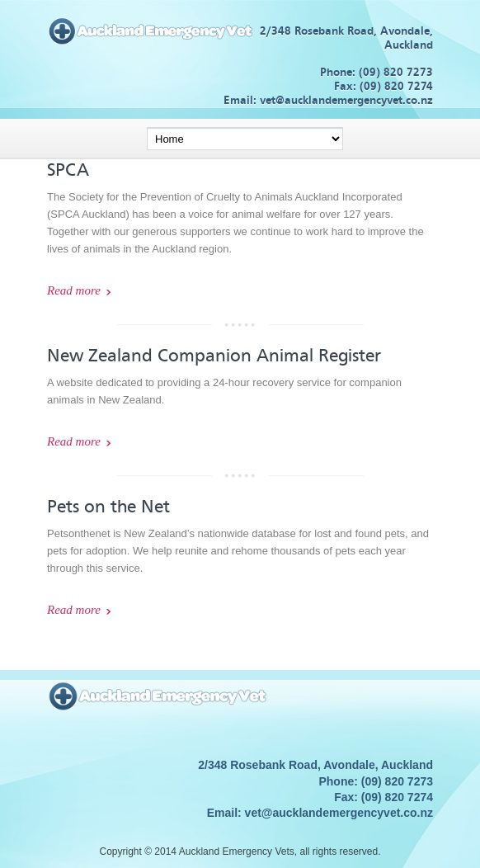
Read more (74, 290)
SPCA (68, 170)
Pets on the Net (108, 507)
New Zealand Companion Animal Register (214, 356)
